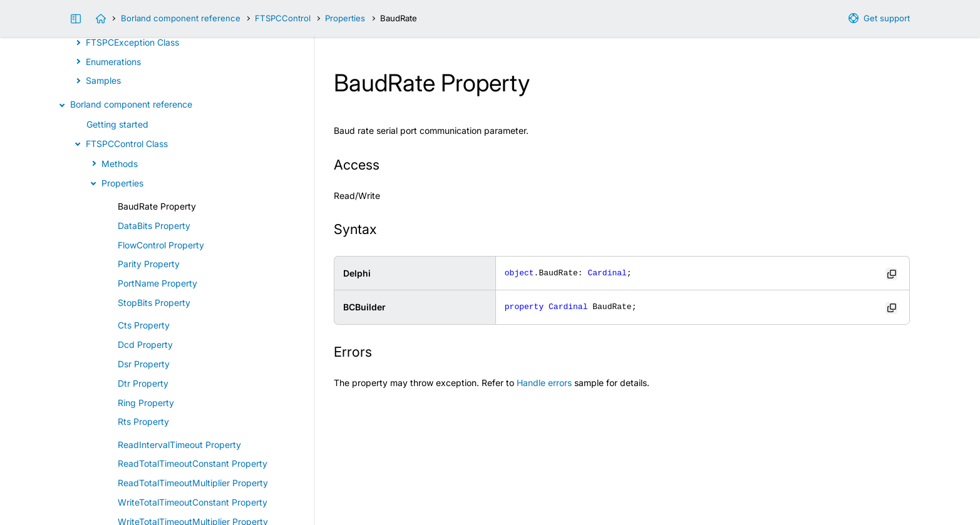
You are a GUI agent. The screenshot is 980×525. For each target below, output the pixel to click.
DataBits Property (154, 226)
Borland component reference (181, 18)
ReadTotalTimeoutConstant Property (193, 463)
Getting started (117, 124)
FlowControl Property (161, 245)
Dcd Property (145, 344)
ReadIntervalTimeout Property (179, 445)
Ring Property (146, 403)
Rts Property (143, 421)
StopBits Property (154, 303)
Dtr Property (143, 383)
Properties (345, 18)
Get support (887, 18)
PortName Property (157, 283)
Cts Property (144, 325)
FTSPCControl (283, 18)
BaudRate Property (157, 206)
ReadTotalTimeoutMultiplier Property (193, 483)
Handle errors (544, 383)
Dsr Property (144, 364)
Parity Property (149, 264)
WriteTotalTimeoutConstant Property (193, 502)
